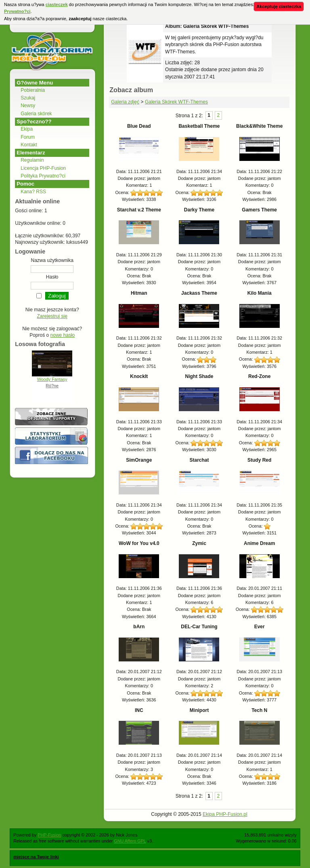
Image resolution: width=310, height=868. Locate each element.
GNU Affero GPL (130, 841)
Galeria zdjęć (125, 102)
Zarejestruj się (52, 316)
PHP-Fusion (49, 835)
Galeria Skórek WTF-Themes (176, 102)
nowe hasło (63, 335)
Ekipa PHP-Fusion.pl (225, 814)
